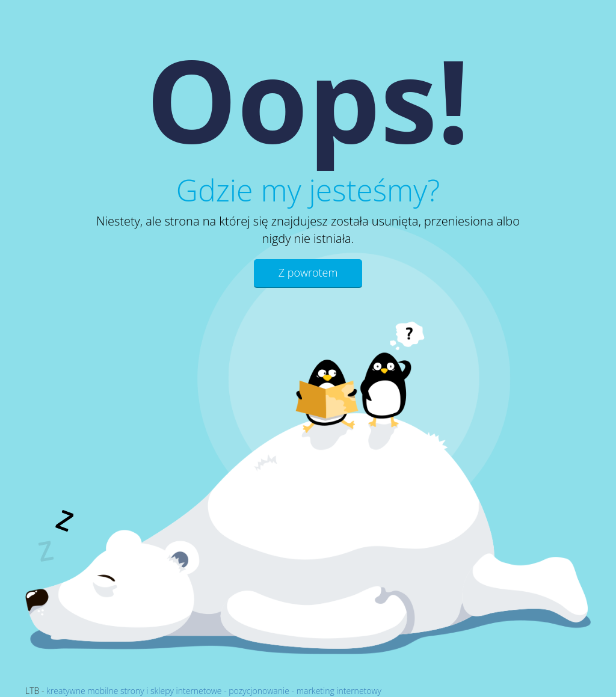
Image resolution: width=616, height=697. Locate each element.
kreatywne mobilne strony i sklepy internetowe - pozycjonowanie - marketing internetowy (214, 691)
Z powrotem (308, 272)
